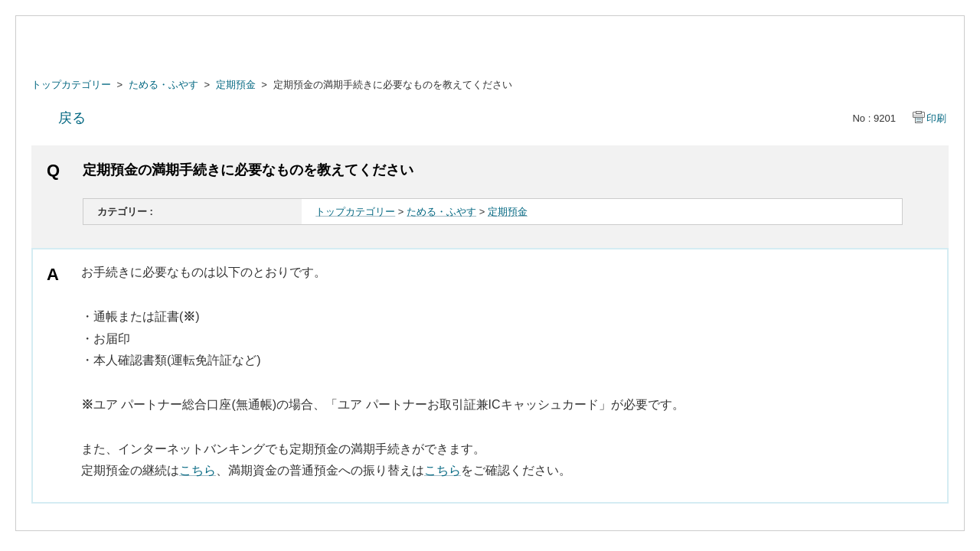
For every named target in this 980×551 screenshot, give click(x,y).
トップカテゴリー (71, 85)
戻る (72, 118)
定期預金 (236, 85)
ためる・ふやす (163, 85)
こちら (198, 470)
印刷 (936, 118)
